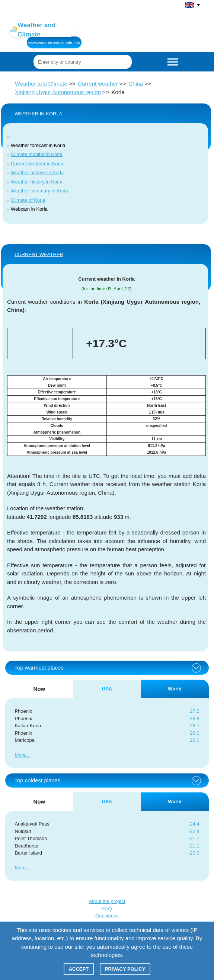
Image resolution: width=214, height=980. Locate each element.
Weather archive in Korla (37, 173)
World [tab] (175, 689)
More (20, 755)
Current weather (98, 84)
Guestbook (107, 916)
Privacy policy (125, 969)
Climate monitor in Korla (37, 154)
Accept (79, 969)
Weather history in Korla (37, 182)
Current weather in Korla (37, 164)
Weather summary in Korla (39, 191)
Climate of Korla (28, 200)
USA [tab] (107, 689)
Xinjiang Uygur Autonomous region (58, 92)
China (136, 84)
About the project (107, 901)
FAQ (107, 909)
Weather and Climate (41, 84)
